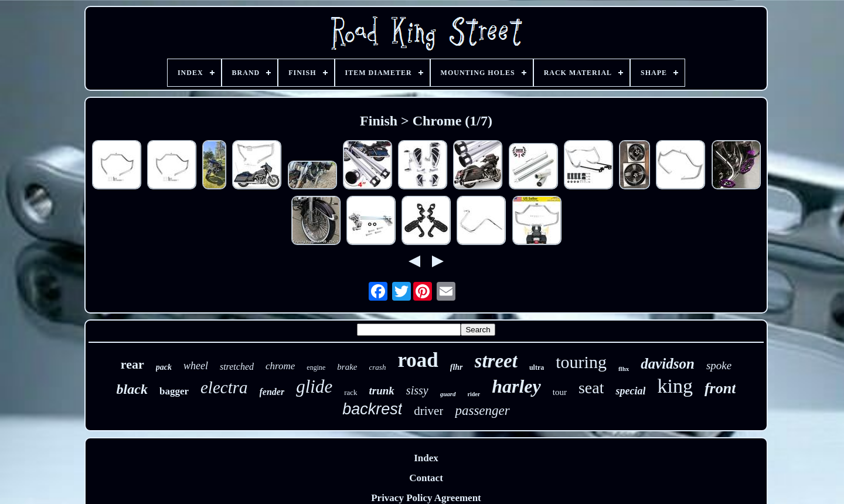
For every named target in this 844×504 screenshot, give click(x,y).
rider (474, 394)
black (132, 389)
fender (272, 392)
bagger (174, 391)
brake (347, 367)
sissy (417, 390)
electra (224, 387)
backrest (372, 409)
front (720, 388)
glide (314, 386)
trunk (382, 391)
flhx (624, 369)
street (496, 361)
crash (378, 367)
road (418, 360)
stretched (237, 367)
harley (516, 386)
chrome (280, 366)
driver (428, 411)
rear (132, 364)
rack (350, 392)
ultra (537, 367)
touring (581, 362)
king (675, 386)
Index (426, 458)
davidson (668, 364)
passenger (482, 411)
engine (316, 367)
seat (591, 388)
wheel (196, 366)
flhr (457, 367)
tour (560, 392)
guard (448, 394)
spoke (719, 365)
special (630, 391)
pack (164, 367)
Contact (426, 478)
